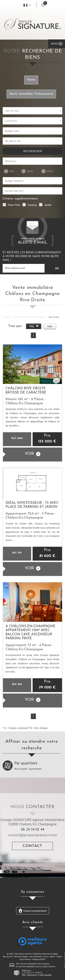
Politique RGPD (39, 959)
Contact (32, 846)
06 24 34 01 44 (33, 829)
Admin (52, 957)
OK (57, 268)
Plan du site (8, 957)
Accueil (6, 317)
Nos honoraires (36, 957)
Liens (46, 957)
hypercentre (35, 769)
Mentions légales (21, 957)
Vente (31, 80)
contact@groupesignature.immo (32, 835)
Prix (34, 327)
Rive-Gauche (21, 769)
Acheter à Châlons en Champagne (29, 317)
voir (33, 454)
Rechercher (33, 151)
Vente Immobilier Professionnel (31, 94)
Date (50, 326)
